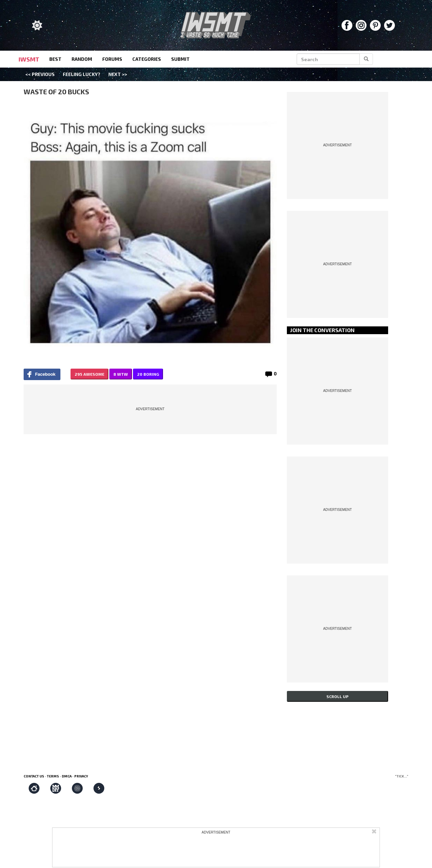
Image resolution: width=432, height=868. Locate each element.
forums (112, 59)
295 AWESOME (89, 374)
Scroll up (337, 696)
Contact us (34, 776)
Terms (53, 776)
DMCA (67, 776)
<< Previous (40, 74)
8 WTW (121, 374)
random (82, 59)
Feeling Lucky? (82, 74)
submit (180, 59)
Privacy (81, 776)
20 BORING (148, 374)
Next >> (118, 74)
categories (147, 59)
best (55, 59)
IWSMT (29, 59)
